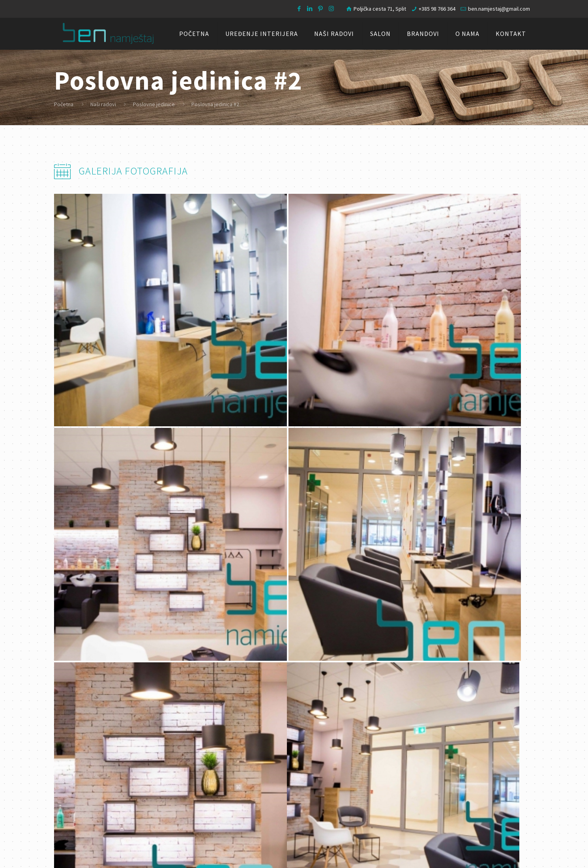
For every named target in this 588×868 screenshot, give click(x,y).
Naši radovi (103, 104)
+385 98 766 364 (437, 9)
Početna (64, 104)
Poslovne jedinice (154, 104)
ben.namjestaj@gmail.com (499, 9)
